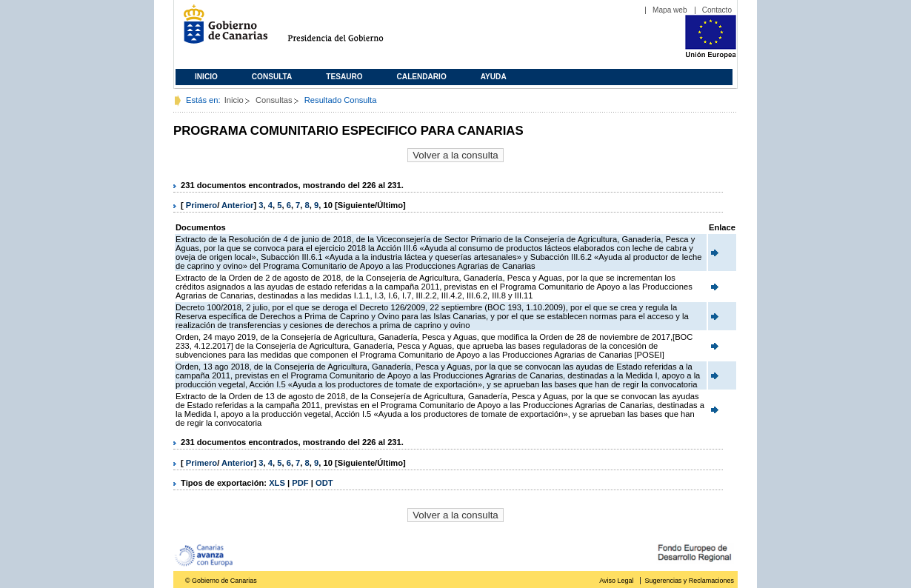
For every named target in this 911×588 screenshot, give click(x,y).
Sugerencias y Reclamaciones (690, 581)
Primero (201, 205)
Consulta (272, 77)
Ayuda (494, 77)
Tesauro (344, 77)
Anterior (238, 205)
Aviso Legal (616, 581)
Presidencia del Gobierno (349, 30)
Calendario (422, 77)
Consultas (274, 100)
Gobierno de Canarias (221, 30)
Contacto (717, 10)
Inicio (206, 77)
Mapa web (670, 10)
